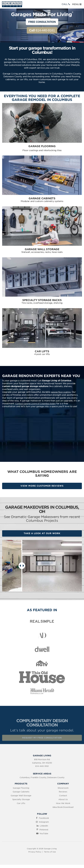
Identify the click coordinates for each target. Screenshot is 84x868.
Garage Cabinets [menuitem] (21, 792)
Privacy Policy (35, 852)
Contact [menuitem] (63, 796)
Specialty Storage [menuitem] (21, 799)
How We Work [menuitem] (63, 803)
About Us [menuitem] (63, 799)
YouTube (44, 834)
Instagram (44, 822)
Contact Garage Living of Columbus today (35, 404)
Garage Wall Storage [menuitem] (21, 796)
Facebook (44, 818)
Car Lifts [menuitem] (21, 803)
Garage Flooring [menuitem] (21, 788)
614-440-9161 (42, 30)
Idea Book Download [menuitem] (63, 807)
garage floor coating (61, 392)
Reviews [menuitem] (63, 792)
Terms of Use (50, 852)
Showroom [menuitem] (63, 788)
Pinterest (44, 830)
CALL (66, 4)
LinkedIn (44, 826)
